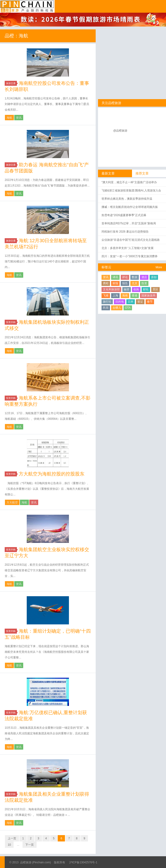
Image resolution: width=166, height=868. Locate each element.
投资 (144, 283)
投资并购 (11, 322)
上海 (115, 296)
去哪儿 (117, 308)
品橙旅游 (27, 6)
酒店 (144, 277)
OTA (128, 308)
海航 (9, 118)
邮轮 (146, 289)
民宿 (106, 308)
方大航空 (12, 502)
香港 (135, 296)
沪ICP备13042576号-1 (83, 862)
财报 (115, 283)
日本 (131, 302)
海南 (125, 296)
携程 (106, 283)
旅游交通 (11, 83)
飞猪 (106, 296)
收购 (136, 289)
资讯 (19, 118)
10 (9, 845)
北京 (135, 283)
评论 (125, 277)
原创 (154, 277)
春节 (150, 302)
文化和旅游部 (111, 289)
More (159, 267)
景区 (155, 289)
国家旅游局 (148, 296)
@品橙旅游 (120, 131)
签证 (140, 302)
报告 (125, 283)
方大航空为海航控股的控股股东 (52, 474)
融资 (127, 289)
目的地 (120, 302)
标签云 (106, 267)
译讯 (115, 277)
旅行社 (107, 302)
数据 (135, 277)
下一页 (30, 845)
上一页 (12, 838)
